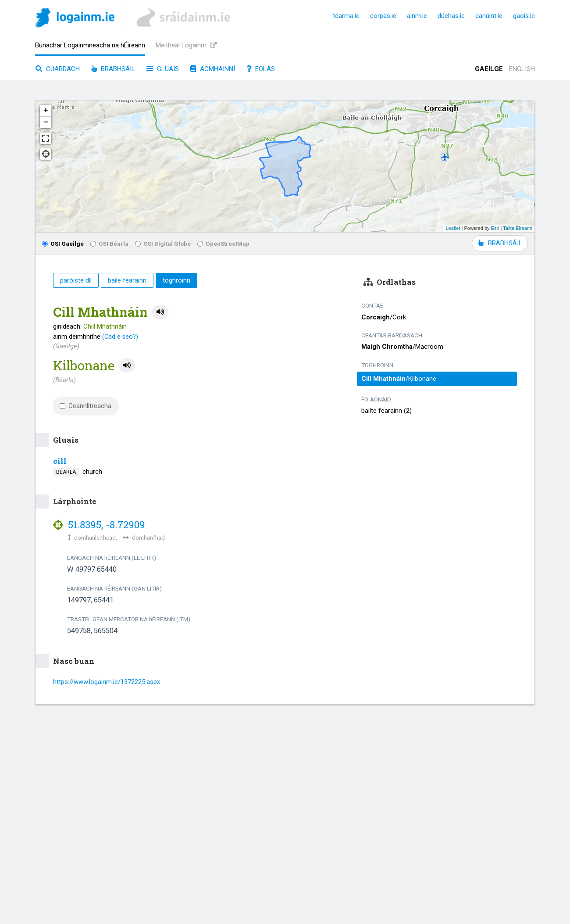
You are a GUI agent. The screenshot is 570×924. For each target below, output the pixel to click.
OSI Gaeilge (63, 244)
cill (60, 461)
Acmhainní (213, 69)
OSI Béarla (109, 244)
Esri (495, 228)
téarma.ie (346, 16)
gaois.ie (524, 16)
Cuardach (58, 69)
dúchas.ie (451, 16)
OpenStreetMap (223, 244)
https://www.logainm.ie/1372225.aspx (107, 682)
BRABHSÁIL (500, 243)
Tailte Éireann (518, 228)
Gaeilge (489, 69)
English (522, 69)
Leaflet (453, 228)
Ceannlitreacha (85, 406)
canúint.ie (489, 16)
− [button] (46, 122)
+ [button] (46, 111)
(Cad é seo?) (120, 337)
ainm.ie (417, 16)
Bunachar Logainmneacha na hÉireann (90, 45)
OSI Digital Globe (163, 244)
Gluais (163, 69)
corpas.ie (383, 16)
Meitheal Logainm (186, 45)
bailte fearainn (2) (387, 411)
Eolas (261, 69)
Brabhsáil (113, 69)
